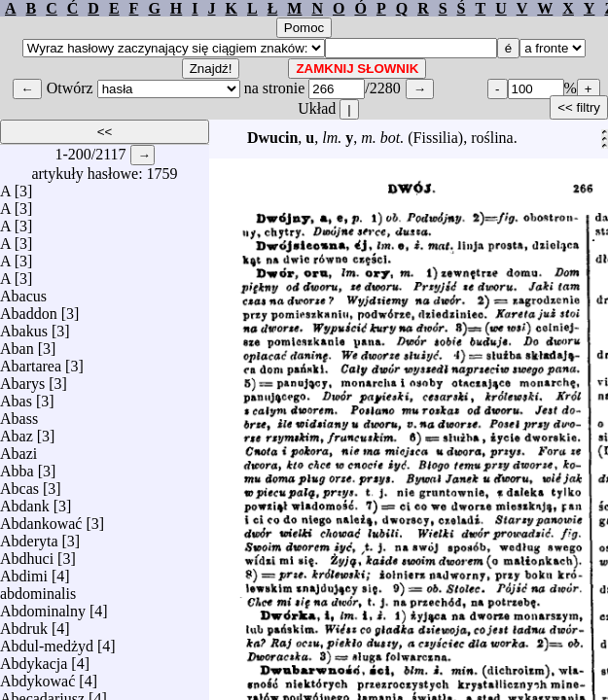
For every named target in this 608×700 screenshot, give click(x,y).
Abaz (17, 431)
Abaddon (29, 309)
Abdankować (41, 519)
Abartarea (31, 361)
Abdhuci (27, 554)
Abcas (19, 484)
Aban (17, 344)
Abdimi (24, 571)
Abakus (24, 326)
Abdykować (37, 676)
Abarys (22, 379)
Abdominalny (43, 606)
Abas (16, 396)
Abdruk (24, 624)
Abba (17, 466)
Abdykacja (34, 659)
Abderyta (29, 536)
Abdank (25, 501)
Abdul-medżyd (47, 641)
